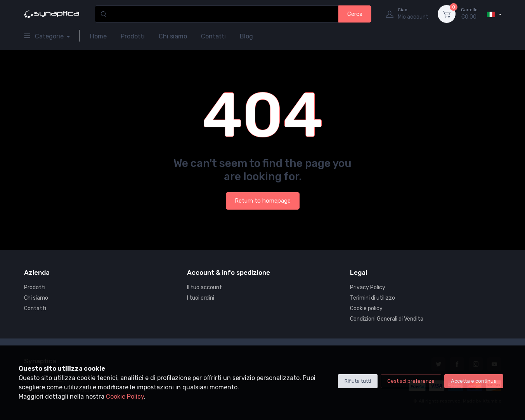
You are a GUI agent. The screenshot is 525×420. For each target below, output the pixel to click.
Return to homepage (263, 201)
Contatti (213, 36)
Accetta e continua (474, 381)
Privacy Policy (368, 287)
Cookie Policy (125, 397)
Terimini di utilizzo (373, 298)
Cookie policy (366, 308)
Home (98, 36)
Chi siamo (173, 36)
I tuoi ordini (201, 298)
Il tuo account (204, 287)
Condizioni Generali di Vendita (387, 319)
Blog (246, 36)
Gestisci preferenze (411, 381)
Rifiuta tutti (358, 381)
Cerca (355, 14)
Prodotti (133, 36)
